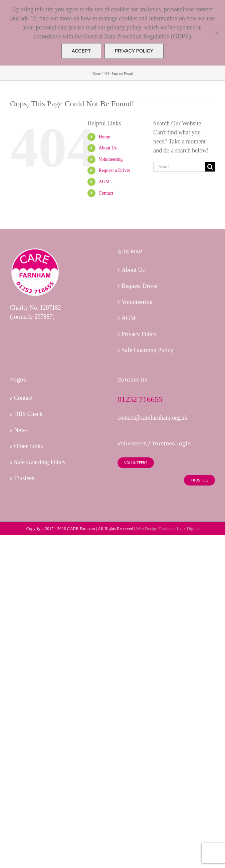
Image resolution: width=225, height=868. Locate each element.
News (21, 430)
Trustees (24, 478)
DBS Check (28, 414)
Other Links (28, 446)
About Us (107, 148)
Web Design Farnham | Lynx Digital (167, 528)
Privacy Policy (139, 334)
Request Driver (140, 286)
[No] (217, 33)
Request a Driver (114, 170)
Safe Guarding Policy (147, 350)
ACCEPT (81, 51)
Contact (106, 193)
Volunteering (110, 159)
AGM (104, 182)
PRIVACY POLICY (134, 51)
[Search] (210, 167)
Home (104, 137)
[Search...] (179, 167)
